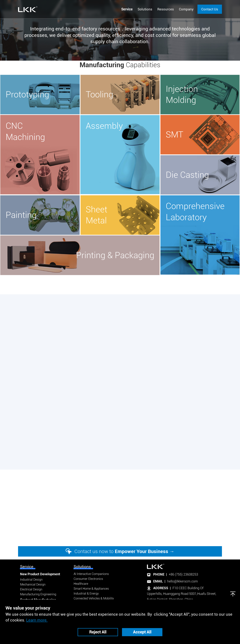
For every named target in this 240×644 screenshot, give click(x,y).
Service (27, 567)
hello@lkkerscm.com (183, 581)
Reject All (98, 632)
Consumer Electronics (88, 579)
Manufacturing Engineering (38, 594)
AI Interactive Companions (91, 574)
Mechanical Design (33, 584)
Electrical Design (31, 589)
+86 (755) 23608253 (183, 574)
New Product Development (40, 574)
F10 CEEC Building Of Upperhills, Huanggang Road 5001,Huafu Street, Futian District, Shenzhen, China (182, 594)
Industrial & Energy (86, 593)
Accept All (142, 632)
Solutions (82, 567)
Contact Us (210, 9)
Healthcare (81, 584)
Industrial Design (31, 580)
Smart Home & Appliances (91, 589)
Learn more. (37, 620)
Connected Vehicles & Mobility (94, 598)
